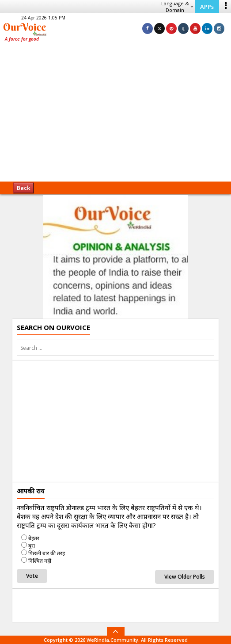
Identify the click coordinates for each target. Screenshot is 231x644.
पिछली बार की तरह (47, 553)
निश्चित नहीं (40, 561)
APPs (207, 7)
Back (24, 188)
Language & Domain (177, 7)
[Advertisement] (115, 115)
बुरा (32, 546)
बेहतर (34, 538)
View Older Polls (185, 577)
